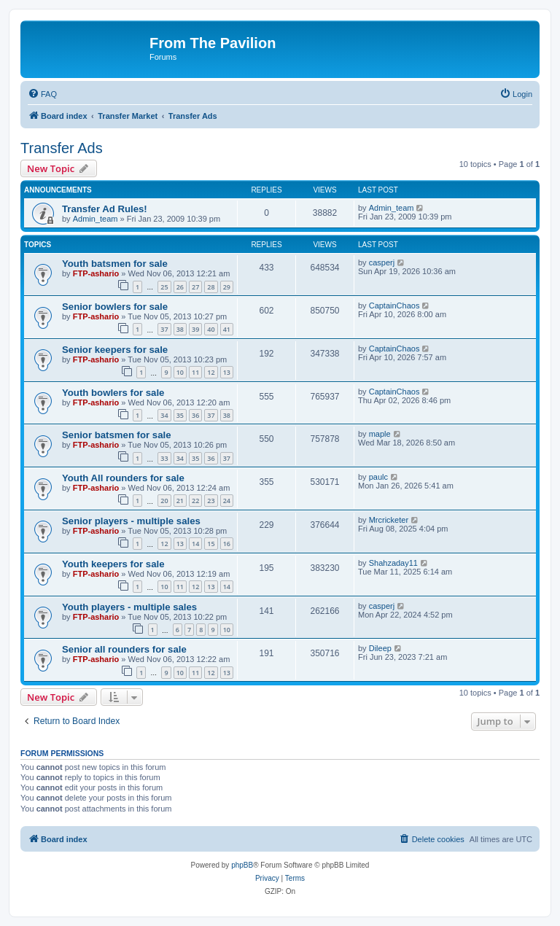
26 (180, 287)
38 (180, 329)
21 (180, 501)
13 (227, 372)
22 (195, 501)
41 (227, 329)
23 (211, 501)
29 (227, 287)
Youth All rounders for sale (123, 478)
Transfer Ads (62, 148)
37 (164, 329)
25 (164, 287)
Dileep (380, 648)
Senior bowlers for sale (115, 307)
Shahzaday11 (393, 563)
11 (195, 372)
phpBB (242, 865)
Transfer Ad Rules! (105, 209)
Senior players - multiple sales (131, 521)
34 (164, 415)
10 (180, 372)
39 (195, 329)
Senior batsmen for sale (117, 435)
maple (380, 434)
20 (164, 501)
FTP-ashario (96, 273)
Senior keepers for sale (115, 350)
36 (195, 415)
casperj (382, 262)
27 (195, 287)
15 (211, 544)
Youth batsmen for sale (115, 264)
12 (211, 372)
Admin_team (96, 219)
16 (227, 544)
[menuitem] (42, 94)
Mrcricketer (389, 520)
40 (211, 329)
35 (180, 415)
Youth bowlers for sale (113, 393)
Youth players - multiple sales (129, 607)
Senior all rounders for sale (124, 649)
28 (211, 287)
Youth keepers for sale (113, 564)
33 (164, 458)
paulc (378, 477)
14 (195, 544)
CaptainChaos (394, 306)
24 (227, 501)
